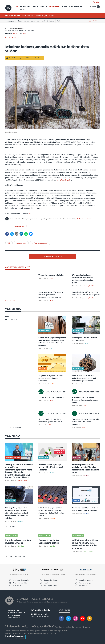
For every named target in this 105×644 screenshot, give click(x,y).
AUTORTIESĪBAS (14, 618)
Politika (52, 473)
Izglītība (52, 546)
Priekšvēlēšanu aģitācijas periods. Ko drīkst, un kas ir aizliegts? (51, 467)
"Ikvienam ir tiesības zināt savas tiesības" (30, 627)
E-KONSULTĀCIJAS (75, 7)
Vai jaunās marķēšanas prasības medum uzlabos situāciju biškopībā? (51, 378)
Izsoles (47, 583)
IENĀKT (97, 2)
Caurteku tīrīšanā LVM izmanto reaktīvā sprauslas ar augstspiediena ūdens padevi (51, 295)
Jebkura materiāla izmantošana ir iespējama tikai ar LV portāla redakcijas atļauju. (37, 631)
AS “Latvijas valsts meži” (15, 28)
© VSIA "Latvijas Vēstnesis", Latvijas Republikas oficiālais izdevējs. (31, 633)
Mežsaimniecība (21, 243)
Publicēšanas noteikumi (84, 219)
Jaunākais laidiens (51, 580)
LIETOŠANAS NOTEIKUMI (17, 613)
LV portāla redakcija (41, 610)
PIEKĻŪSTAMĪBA (14, 616)
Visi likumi (17, 586)
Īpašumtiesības (88, 551)
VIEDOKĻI (43, 7)
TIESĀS (65, 7)
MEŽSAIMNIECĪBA (12, 320)
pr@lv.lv (47, 617)
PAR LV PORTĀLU (14, 610)
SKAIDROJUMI (25, 7)
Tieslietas (86, 476)
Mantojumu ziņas (51, 586)
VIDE (7, 317)
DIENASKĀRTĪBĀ (54, 7)
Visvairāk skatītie (20, 583)
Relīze (15, 34)
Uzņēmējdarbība (88, 286)
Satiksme (20, 521)
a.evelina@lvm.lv (64, 180)
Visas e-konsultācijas (17, 556)
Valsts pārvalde (22, 481)
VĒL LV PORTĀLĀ (13, 436)
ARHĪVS (23, 10)
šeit (30, 213)
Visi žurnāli (83, 586)
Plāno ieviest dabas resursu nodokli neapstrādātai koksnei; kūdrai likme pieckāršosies (84, 378)
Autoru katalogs (85, 583)
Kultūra (52, 519)
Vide (24, 34)
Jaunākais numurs (86, 580)
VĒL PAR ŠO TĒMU (13, 309)
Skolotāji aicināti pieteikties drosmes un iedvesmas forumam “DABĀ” (85, 400)
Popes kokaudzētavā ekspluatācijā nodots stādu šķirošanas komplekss (85, 422)
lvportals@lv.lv (43, 614)
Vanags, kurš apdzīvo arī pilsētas (51, 275)
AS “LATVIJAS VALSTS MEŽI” (18, 267)
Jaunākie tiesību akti (21, 580)
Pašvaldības (21, 546)
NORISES (35, 7)
